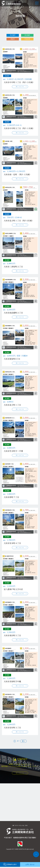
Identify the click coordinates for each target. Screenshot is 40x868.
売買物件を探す (10, 866)
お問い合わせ (30, 866)
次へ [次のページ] (23, 742)
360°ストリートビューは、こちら (20, 827)
